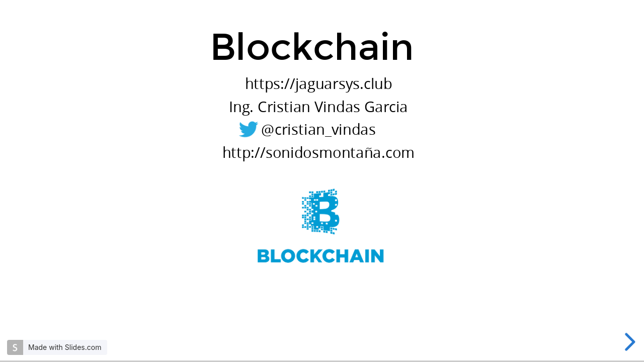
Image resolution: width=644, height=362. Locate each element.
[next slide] (628, 342)
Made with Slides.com (65, 347)
